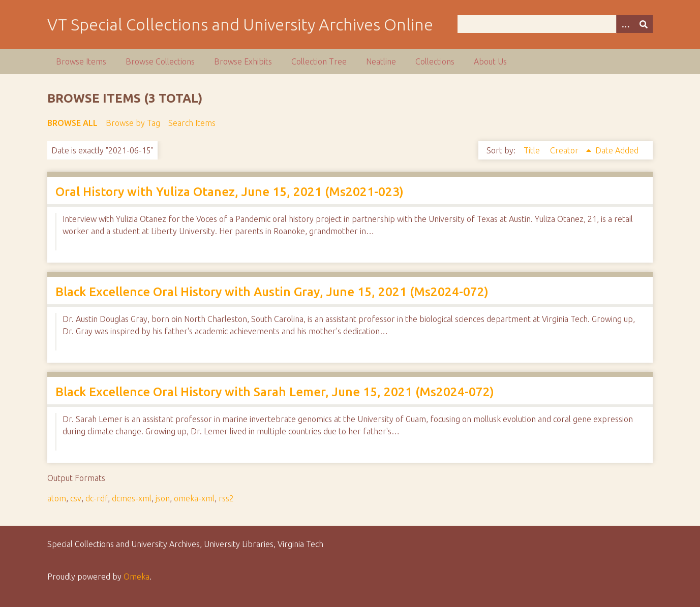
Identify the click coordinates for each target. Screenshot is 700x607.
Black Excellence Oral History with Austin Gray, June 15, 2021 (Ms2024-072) (272, 292)
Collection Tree (319, 61)
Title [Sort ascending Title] (533, 150)
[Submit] (644, 24)
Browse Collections (160, 61)
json (163, 498)
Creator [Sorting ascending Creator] (565, 150)
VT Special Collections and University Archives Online (240, 24)
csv (76, 498)
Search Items (192, 123)
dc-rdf (97, 498)
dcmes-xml (132, 498)
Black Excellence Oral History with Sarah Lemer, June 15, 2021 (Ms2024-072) (275, 392)
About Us (490, 61)
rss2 (226, 498)
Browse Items (81, 61)
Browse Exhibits (243, 61)
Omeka (136, 577)
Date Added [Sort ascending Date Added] (617, 150)
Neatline (381, 61)
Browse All (72, 123)
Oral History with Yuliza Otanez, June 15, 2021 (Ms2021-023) (230, 192)
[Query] (555, 24)
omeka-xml (194, 498)
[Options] (625, 24)
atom (57, 498)
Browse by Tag (133, 123)
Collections (435, 61)
